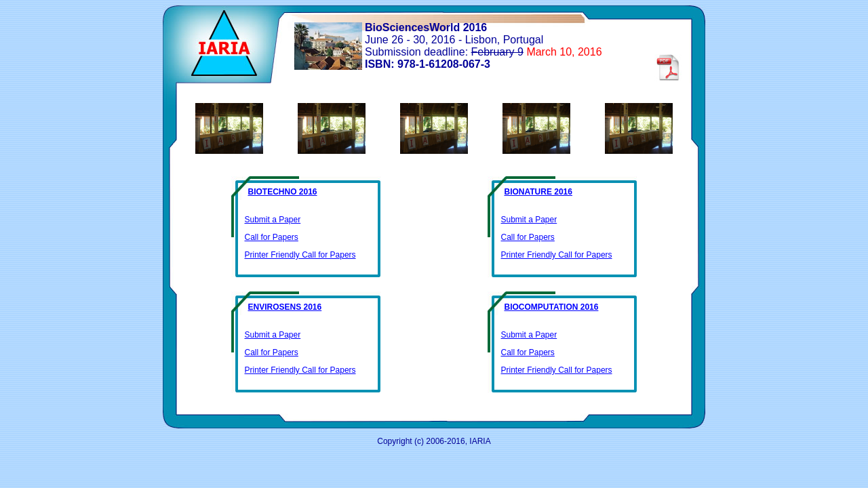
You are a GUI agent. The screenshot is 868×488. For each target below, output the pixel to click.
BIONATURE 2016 (538, 192)
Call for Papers (272, 237)
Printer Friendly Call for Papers (300, 255)
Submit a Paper (273, 220)
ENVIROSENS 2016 (285, 307)
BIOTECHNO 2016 (283, 192)
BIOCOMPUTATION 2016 (552, 307)
